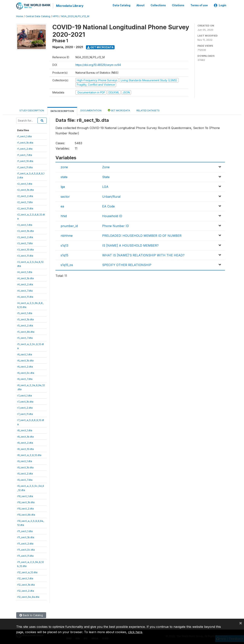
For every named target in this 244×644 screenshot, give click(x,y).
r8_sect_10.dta (25, 449)
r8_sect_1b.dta (25, 436)
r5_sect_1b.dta (25, 319)
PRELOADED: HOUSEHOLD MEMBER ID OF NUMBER (142, 235)
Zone (106, 167)
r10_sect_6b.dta (26, 514)
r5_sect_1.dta (25, 313)
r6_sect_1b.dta (25, 360)
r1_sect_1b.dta (25, 142)
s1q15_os (67, 265)
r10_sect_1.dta (25, 496)
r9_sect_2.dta (25, 473)
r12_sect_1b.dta (26, 584)
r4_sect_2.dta (25, 284)
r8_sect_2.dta (25, 442)
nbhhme (67, 235)
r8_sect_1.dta (25, 430)
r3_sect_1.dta (25, 225)
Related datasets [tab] (148, 110)
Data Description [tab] (62, 111)
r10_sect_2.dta (25, 508)
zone (64, 167)
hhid (64, 216)
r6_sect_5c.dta (26, 372)
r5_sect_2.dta (25, 325)
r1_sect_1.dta (24, 136)
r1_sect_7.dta (25, 155)
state (64, 177)
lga (63, 187)
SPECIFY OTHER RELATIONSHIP (127, 265)
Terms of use (199, 5)
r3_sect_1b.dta (25, 231)
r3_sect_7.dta (25, 243)
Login (220, 5)
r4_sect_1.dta (25, 272)
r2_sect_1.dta (25, 183)
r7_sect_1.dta (24, 395)
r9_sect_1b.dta (25, 467)
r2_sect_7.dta (25, 202)
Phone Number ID (116, 226)
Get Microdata (100, 47)
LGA (105, 187)
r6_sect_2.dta (25, 366)
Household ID (112, 216)
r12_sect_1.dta (25, 578)
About (140, 5)
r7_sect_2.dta (25, 407)
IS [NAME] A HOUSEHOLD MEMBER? (130, 245)
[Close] (241, 623)
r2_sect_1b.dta (25, 190)
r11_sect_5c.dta (26, 549)
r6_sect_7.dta (25, 379)
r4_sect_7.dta (25, 290)
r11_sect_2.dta (25, 543)
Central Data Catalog (38, 16)
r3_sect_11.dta (25, 255)
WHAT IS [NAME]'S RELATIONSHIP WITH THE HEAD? (143, 255)
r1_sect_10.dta (25, 161)
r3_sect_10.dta (25, 249)
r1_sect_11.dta (25, 167)
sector (65, 196)
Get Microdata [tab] (119, 110)
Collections (158, 5)
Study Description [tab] (32, 110)
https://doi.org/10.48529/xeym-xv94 (98, 65)
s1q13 (64, 245)
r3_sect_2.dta (25, 237)
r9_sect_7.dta (25, 479)
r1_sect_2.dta (25, 148)
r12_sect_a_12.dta (27, 572)
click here (135, 632)
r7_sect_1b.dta (25, 401)
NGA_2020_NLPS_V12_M (75, 16)
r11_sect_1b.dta (26, 537)
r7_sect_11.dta (25, 414)
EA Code (108, 206)
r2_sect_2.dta (25, 196)
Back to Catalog (31, 615)
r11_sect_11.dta (25, 556)
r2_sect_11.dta (25, 208)
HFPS (56, 16)
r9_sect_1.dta (25, 461)
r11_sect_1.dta (25, 531)
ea (62, 206)
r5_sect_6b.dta (26, 331)
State (106, 177)
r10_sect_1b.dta (26, 502)
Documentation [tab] (91, 110)
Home (20, 16)
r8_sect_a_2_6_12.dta (29, 455)
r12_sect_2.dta (26, 591)
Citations (178, 5)
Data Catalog (122, 5)
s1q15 (64, 255)
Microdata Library (70, 6)
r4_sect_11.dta (25, 296)
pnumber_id (69, 226)
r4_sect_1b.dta (25, 278)
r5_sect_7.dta (25, 338)
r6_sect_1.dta (25, 354)
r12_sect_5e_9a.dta (28, 597)
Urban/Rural (111, 196)
